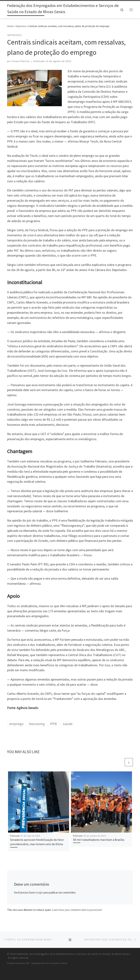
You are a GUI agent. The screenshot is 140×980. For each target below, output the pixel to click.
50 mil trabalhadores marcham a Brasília (99, 840)
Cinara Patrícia (21, 61)
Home (10, 26)
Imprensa (21, 26)
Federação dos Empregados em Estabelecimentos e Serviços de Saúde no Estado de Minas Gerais (73, 954)
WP (28, 963)
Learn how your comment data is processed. (77, 910)
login (40, 892)
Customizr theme (59, 963)
